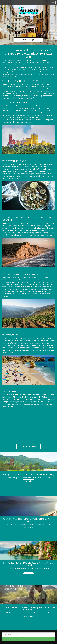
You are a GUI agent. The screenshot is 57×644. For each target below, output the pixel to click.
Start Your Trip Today (28, 446)
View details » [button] (28, 481)
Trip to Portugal (29, 40)
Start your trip (29, 639)
